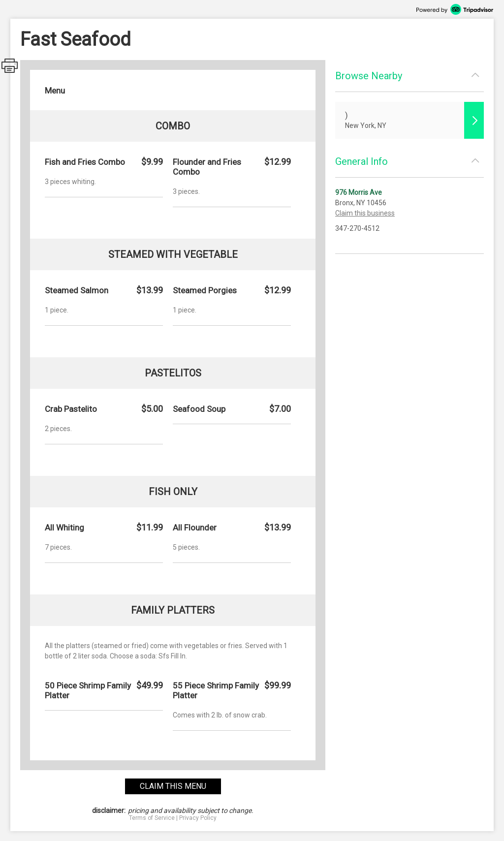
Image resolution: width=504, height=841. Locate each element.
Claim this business (365, 213)
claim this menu (173, 786)
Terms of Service (152, 818)
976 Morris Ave (359, 192)
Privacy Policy (198, 818)
